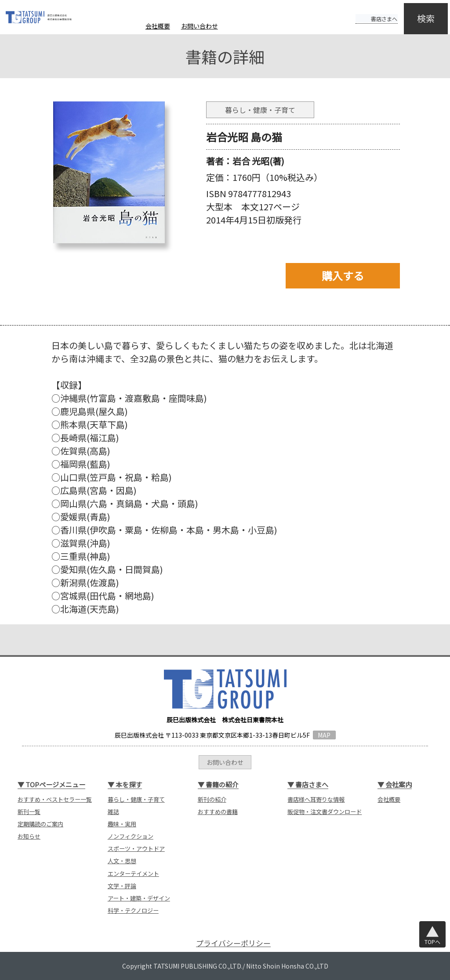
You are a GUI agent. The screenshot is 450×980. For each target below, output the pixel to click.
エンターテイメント (133, 874)
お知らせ (29, 836)
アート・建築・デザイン (139, 898)
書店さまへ (367, 12)
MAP (324, 735)
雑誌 (113, 812)
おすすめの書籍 (218, 812)
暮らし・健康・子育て (136, 799)
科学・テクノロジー (133, 910)
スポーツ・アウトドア (136, 848)
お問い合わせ (200, 26)
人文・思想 (122, 861)
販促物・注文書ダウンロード (325, 812)
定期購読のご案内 (40, 824)
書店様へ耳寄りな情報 (316, 799)
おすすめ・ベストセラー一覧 (55, 799)
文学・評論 (122, 886)
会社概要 (158, 26)
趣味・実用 (122, 824)
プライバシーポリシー (233, 943)
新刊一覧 (29, 812)
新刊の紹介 (212, 799)
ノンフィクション (131, 836)
